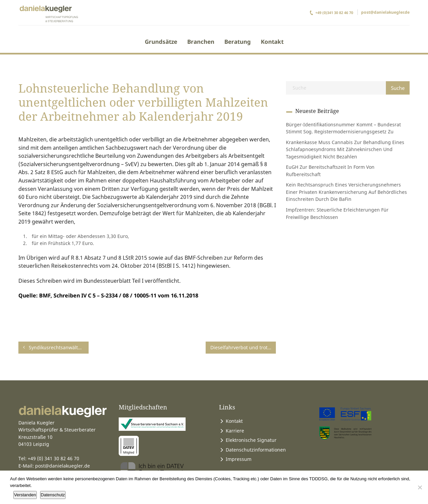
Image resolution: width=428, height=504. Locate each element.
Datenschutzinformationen (256, 450)
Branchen (201, 42)
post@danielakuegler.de (385, 12)
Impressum (239, 459)
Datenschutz (53, 495)
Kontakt (272, 42)
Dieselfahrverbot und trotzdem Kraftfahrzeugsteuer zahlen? (243, 347)
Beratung (238, 42)
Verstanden (25, 495)
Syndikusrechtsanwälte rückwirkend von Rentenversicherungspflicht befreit (56, 347)
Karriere (235, 431)
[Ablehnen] (420, 487)
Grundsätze (161, 42)
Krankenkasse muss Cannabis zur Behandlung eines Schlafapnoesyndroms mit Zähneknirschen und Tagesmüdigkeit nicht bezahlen (345, 149)
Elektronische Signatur (251, 440)
